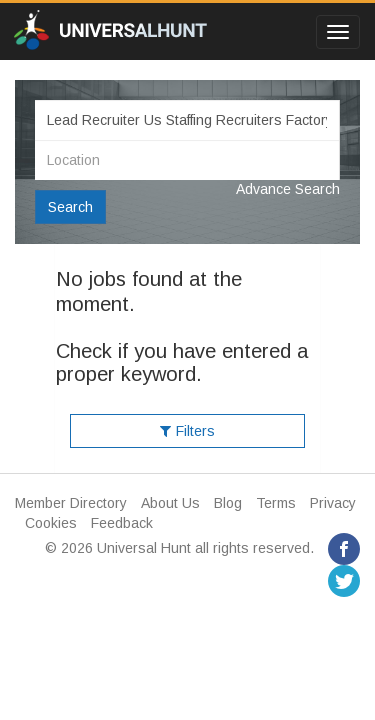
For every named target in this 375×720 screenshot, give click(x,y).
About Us (170, 503)
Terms (276, 503)
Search (70, 207)
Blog (228, 503)
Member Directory (71, 503)
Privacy (333, 503)
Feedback (122, 523)
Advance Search (288, 189)
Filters (187, 431)
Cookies (51, 523)
